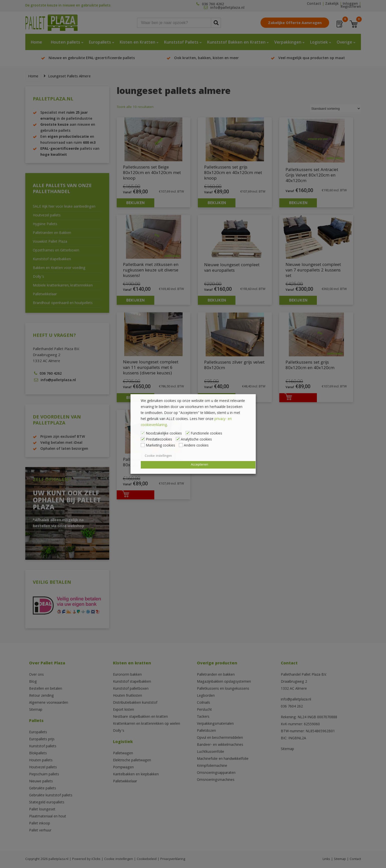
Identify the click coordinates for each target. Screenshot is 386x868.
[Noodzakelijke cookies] (143, 433)
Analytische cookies (196, 440)
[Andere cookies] (181, 445)
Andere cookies (196, 446)
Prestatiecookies (159, 440)
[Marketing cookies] (143, 445)
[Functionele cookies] (188, 433)
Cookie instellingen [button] (158, 456)
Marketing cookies (160, 446)
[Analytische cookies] (178, 439)
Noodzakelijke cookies (164, 434)
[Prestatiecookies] (143, 439)
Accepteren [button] (200, 465)
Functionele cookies (206, 434)
